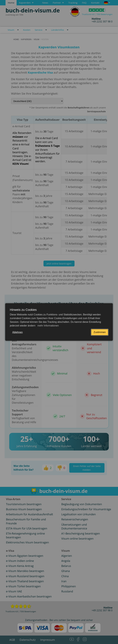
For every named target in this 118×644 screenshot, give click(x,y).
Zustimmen (100, 332)
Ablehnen (18, 332)
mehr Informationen (48, 326)
